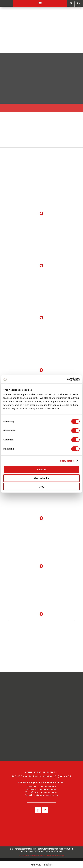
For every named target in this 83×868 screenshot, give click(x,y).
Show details (67, 461)
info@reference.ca (47, 795)
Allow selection (41, 478)
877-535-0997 (49, 793)
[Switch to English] (48, 865)
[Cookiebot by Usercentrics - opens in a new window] (67, 379)
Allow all (42, 470)
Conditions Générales (55, 856)
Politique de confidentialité (31, 856)
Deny (42, 487)
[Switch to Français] (36, 865)
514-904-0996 (48, 790)
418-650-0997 (48, 787)
